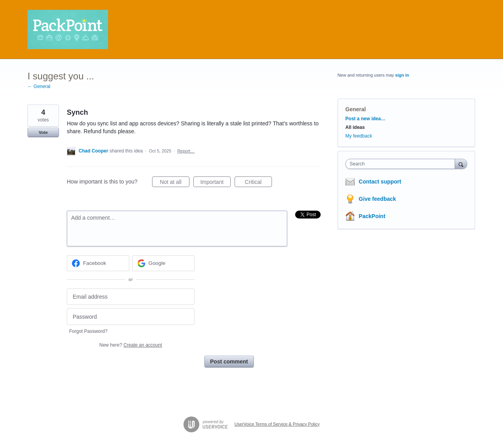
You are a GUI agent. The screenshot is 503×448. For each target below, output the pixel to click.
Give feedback (377, 199)
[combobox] (402, 164)
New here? (131, 345)
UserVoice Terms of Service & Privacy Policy (277, 424)
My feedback (359, 136)
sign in (402, 75)
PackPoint (372, 216)
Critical (258, 183)
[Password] (131, 317)
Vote (43, 132)
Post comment (229, 362)
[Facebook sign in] (98, 263)
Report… (186, 151)
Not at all (175, 183)
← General (39, 86)
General (356, 109)
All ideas (355, 127)
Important (216, 183)
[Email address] (131, 297)
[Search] (461, 164)
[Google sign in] (164, 263)
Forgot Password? (88, 331)
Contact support (380, 182)
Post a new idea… (365, 119)
